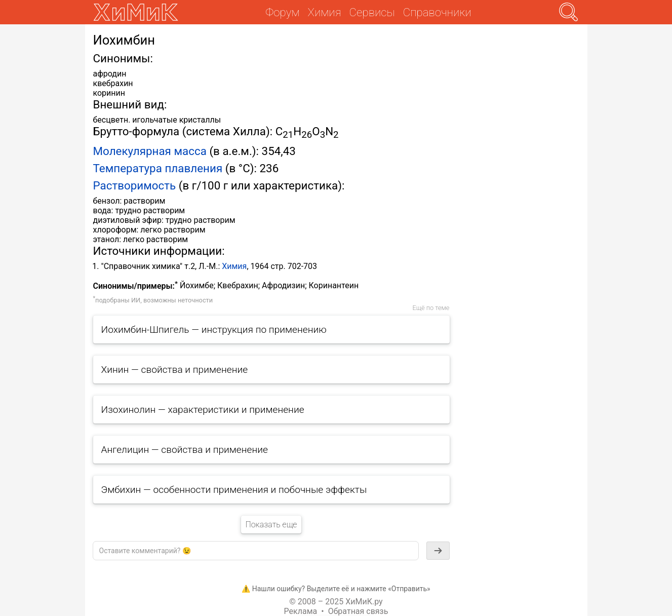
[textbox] (256, 551)
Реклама (301, 611)
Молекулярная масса (150, 151)
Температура (128, 168)
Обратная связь (358, 611)
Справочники (437, 12)
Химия (234, 266)
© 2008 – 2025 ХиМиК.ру (336, 602)
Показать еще (271, 525)
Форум (282, 12)
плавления (193, 168)
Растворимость (135, 185)
